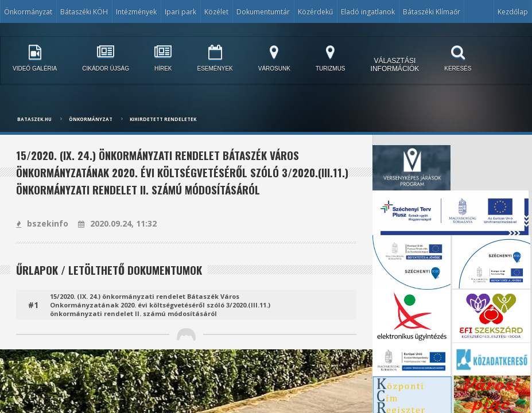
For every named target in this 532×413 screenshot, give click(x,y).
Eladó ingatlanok (368, 12)
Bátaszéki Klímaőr (432, 12)
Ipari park (180, 12)
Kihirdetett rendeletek (163, 119)
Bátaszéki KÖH (84, 12)
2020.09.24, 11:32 (117, 223)
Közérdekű (315, 12)
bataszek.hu (34, 119)
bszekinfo (42, 223)
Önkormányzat (28, 12)
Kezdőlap (513, 12)
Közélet (216, 12)
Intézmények (136, 12)
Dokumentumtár (263, 12)
